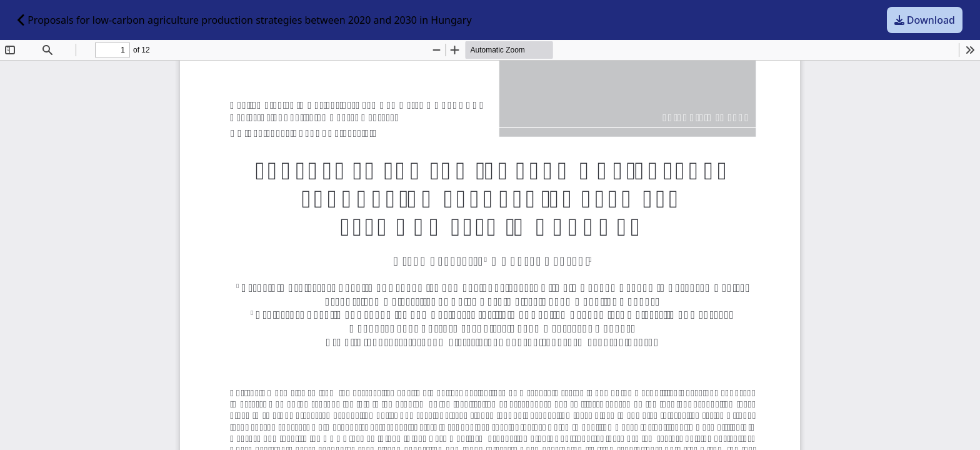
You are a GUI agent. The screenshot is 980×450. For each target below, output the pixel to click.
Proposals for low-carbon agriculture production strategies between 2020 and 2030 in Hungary (245, 20)
